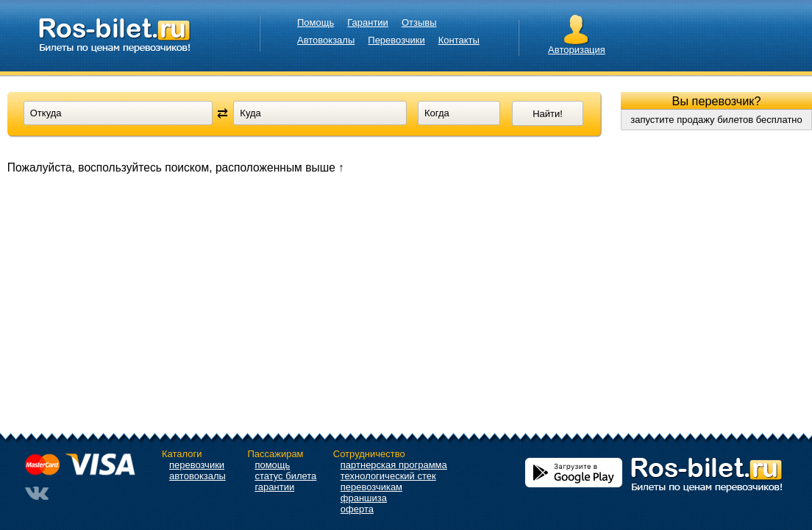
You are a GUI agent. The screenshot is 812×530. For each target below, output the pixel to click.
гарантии (274, 487)
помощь (272, 465)
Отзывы (419, 22)
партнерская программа (394, 465)
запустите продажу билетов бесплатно (716, 120)
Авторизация (577, 50)
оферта (357, 509)
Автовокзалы (326, 40)
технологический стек (388, 476)
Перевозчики (396, 40)
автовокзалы (197, 476)
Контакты (459, 40)
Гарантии (368, 22)
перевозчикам (371, 487)
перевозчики (197, 465)
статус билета (285, 476)
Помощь (316, 22)
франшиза (364, 498)
